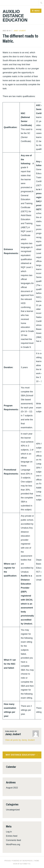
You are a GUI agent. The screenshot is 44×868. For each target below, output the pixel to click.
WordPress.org (13, 844)
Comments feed (13, 840)
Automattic (25, 864)
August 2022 (12, 788)
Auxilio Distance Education (15, 16)
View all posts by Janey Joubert (20, 740)
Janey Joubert (20, 31)
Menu (37, 11)
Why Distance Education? (20, 755)
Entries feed (12, 836)
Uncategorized (13, 810)
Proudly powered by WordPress (18, 861)
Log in (9, 832)
